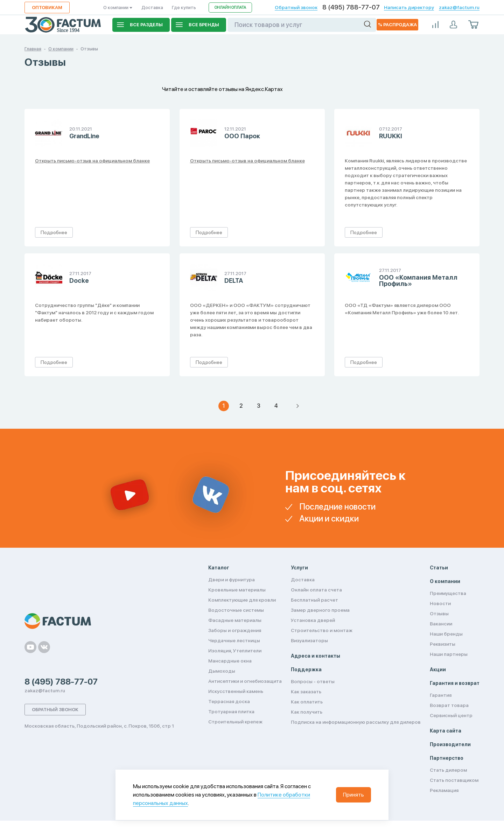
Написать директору (409, 7)
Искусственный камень (236, 691)
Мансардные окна (230, 661)
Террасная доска (229, 701)
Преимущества (448, 593)
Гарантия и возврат (455, 683)
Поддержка (306, 670)
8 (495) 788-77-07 (351, 7)
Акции (438, 670)
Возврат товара (449, 705)
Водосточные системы (236, 610)
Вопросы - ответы (313, 681)
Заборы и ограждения (235, 630)
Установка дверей (313, 620)
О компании (118, 8)
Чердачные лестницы (234, 640)
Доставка (152, 8)
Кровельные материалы (237, 590)
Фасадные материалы (235, 620)
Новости (440, 603)
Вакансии (441, 624)
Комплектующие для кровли (242, 600)
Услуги (299, 568)
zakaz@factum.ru (459, 7)
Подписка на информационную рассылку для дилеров (356, 722)
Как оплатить (307, 702)
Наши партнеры (449, 654)
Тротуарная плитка (231, 712)
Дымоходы (222, 671)
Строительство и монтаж (322, 630)
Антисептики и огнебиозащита (245, 681)
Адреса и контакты (316, 656)
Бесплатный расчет (314, 600)
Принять (353, 795)
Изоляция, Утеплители (235, 651)
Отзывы (439, 614)
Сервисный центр (451, 715)
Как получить (307, 712)
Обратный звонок (296, 7)
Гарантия (441, 695)
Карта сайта (446, 731)
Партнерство (447, 758)
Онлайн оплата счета (316, 590)
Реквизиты (443, 644)
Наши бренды (446, 634)
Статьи (439, 568)
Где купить (184, 8)
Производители (450, 744)
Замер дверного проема (320, 610)
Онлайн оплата (230, 8)
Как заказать (306, 692)
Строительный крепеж (235, 722)
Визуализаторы (309, 640)
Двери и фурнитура (232, 580)
